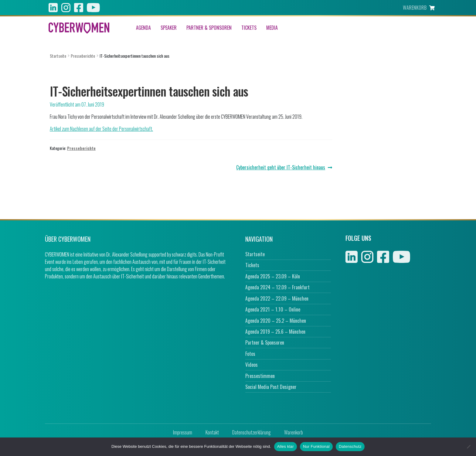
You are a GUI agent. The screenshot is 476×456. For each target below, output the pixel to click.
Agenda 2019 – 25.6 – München (275, 332)
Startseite (58, 56)
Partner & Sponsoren (209, 28)
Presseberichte (83, 56)
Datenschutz (350, 446)
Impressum (183, 432)
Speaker (169, 28)
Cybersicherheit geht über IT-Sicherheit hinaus (281, 167)
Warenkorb (294, 432)
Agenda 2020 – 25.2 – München (276, 321)
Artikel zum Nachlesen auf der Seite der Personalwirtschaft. (101, 129)
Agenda (143, 28)
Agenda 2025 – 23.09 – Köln (273, 276)
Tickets (249, 28)
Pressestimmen (260, 376)
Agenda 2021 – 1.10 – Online (273, 309)
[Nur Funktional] (468, 447)
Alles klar (286, 446)
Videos (252, 365)
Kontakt (212, 432)
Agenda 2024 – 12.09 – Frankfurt (277, 287)
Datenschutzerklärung (252, 432)
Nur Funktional (316, 446)
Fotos (250, 354)
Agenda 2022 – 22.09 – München (277, 298)
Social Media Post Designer (271, 387)
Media (272, 28)
